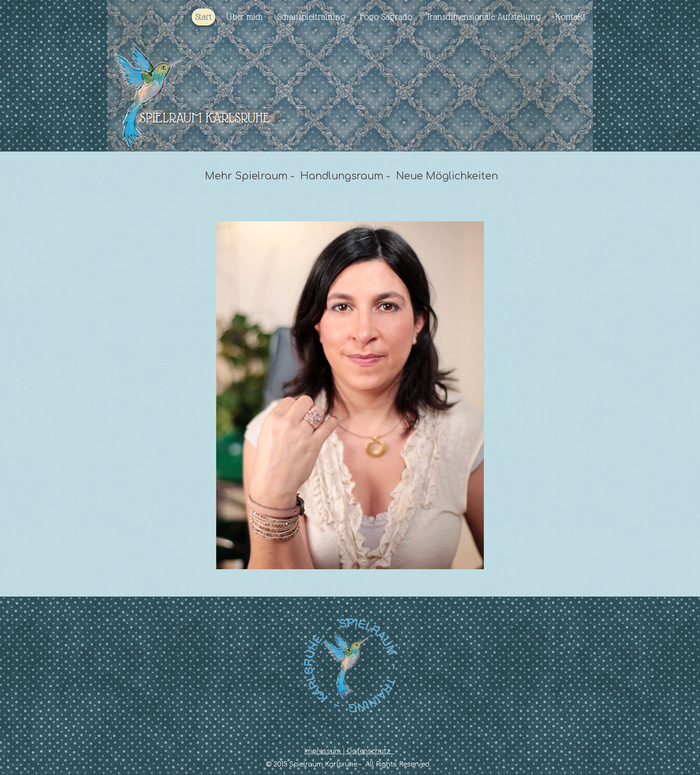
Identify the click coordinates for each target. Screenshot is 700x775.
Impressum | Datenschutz (349, 751)
